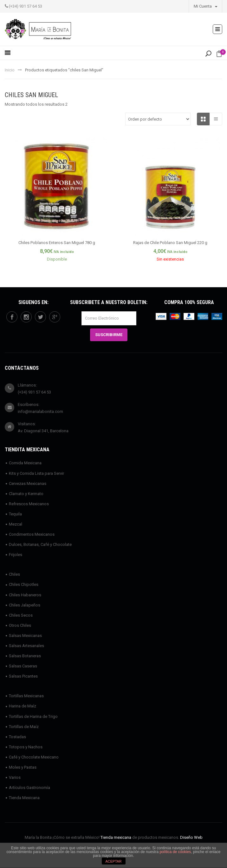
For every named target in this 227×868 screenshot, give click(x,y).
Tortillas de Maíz (24, 727)
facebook (12, 317)
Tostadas (17, 737)
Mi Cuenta (205, 6)
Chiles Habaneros (25, 595)
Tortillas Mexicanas (26, 696)
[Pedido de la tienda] (158, 119)
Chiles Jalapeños (25, 605)
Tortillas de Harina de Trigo (33, 716)
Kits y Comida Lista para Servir (36, 473)
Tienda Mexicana (24, 798)
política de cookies (175, 852)
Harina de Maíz (23, 706)
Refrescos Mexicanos (29, 504)
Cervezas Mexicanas (28, 484)
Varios (15, 777)
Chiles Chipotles (24, 584)
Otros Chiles (20, 625)
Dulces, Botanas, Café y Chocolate (40, 544)
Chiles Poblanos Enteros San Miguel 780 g (57, 243)
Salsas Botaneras (25, 656)
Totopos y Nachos (26, 747)
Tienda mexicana (116, 837)
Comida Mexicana (25, 463)
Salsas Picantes (23, 676)
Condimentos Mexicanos (32, 534)
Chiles (14, 574)
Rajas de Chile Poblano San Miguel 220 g (170, 243)
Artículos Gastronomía (29, 788)
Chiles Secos (21, 615)
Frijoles (16, 555)
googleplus (55, 317)
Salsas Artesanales (26, 646)
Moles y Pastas (23, 767)
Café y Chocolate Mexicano (34, 757)
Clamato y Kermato (26, 494)
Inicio (10, 70)
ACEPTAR (113, 861)
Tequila (15, 514)
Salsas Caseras (23, 666)
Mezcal (16, 524)
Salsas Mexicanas (25, 636)
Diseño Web (191, 837)
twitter (41, 317)
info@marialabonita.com (40, 411)
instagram (26, 317)
